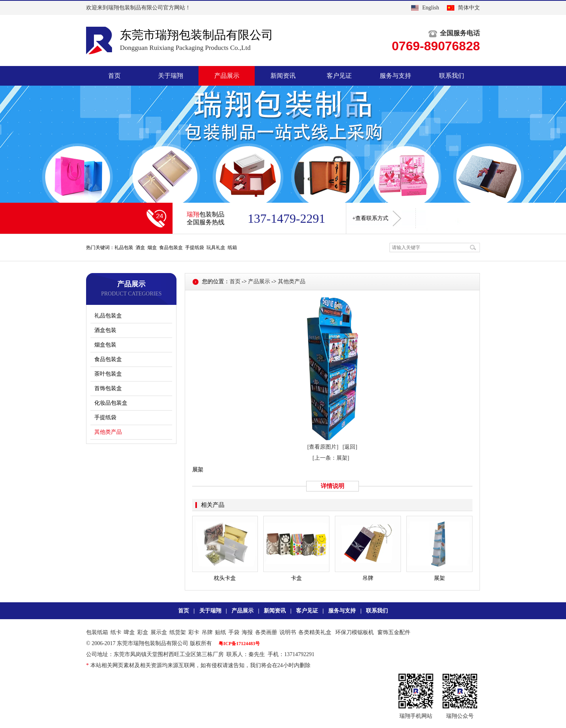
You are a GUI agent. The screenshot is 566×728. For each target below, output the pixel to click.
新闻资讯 (283, 76)
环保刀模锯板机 (355, 632)
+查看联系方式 (377, 218)
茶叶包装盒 (108, 374)
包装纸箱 (97, 632)
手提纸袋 (105, 417)
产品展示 (227, 76)
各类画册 (266, 632)
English (431, 8)
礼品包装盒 (108, 316)
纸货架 (178, 632)
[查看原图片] (323, 447)
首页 (114, 76)
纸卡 (116, 632)
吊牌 (207, 632)
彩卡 (194, 632)
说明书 (288, 632)
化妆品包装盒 (111, 403)
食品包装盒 (108, 359)
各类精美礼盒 (315, 632)
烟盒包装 (105, 345)
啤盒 (129, 632)
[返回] (350, 447)
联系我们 (452, 76)
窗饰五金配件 (394, 632)
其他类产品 (108, 432)
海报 (247, 632)
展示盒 (159, 632)
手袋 (234, 632)
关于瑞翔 (171, 76)
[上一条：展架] (331, 458)
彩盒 (143, 632)
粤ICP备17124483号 (239, 644)
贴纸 (221, 632)
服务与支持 (395, 76)
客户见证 (339, 76)
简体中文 (469, 8)
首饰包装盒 (108, 388)
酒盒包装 (105, 330)
